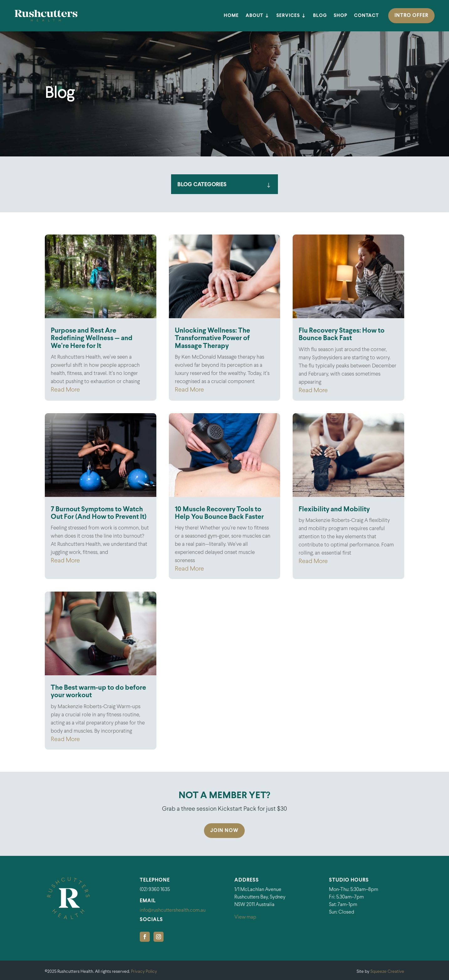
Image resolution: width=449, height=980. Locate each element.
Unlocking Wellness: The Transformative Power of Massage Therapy (212, 338)
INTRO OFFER (411, 16)
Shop (340, 16)
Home (231, 16)
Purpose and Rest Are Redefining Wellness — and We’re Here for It (92, 338)
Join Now (224, 831)
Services (288, 16)
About (254, 16)
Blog (320, 16)
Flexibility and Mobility (334, 510)
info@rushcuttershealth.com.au (173, 910)
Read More (65, 390)
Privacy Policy (144, 972)
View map (245, 917)
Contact (366, 16)
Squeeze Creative (387, 972)
